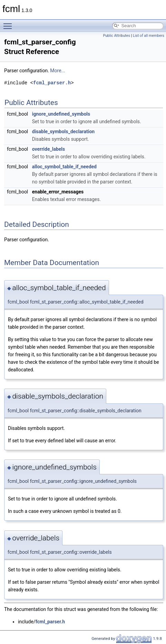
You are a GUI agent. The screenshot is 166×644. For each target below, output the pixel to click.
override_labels (49, 149)
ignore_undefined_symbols (61, 114)
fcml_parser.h (52, 83)
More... (57, 71)
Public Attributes (116, 36)
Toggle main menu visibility (9, 23)
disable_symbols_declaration (63, 131)
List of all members (149, 36)
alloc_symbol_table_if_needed (64, 167)
